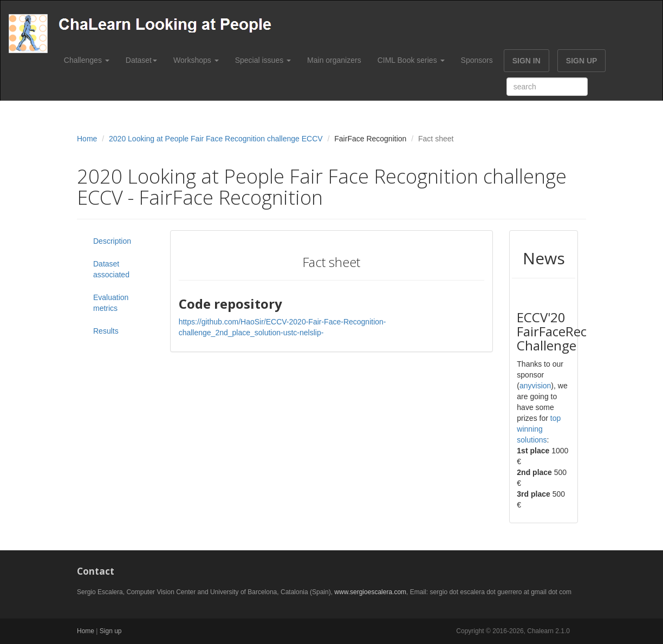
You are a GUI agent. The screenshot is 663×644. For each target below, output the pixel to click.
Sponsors (477, 60)
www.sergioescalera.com (370, 592)
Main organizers (334, 60)
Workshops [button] (196, 60)
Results (106, 331)
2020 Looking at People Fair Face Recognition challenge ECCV (216, 139)
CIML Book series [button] (411, 60)
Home (87, 139)
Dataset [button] (141, 60)
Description (112, 241)
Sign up (111, 631)
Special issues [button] (263, 60)
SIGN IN (526, 61)
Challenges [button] (87, 60)
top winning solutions (539, 429)
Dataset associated (111, 269)
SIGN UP (582, 61)
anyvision (535, 386)
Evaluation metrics (111, 303)
